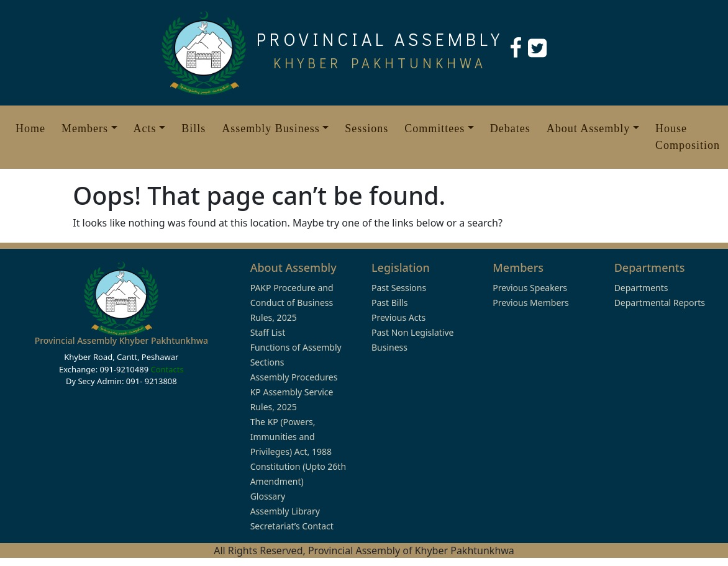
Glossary (268, 496)
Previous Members (530, 303)
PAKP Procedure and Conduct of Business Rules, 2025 (292, 303)
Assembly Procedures (294, 377)
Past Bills (389, 303)
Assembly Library (285, 511)
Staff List (268, 332)
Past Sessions (399, 288)
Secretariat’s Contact (292, 526)
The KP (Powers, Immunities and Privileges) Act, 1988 (291, 437)
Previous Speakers (530, 288)
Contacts (167, 369)
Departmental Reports (660, 303)
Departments (641, 288)
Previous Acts (398, 317)
